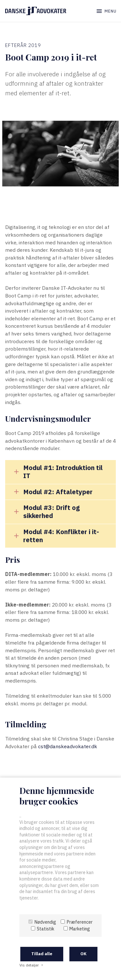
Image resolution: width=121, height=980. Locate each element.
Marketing (80, 929)
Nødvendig (45, 922)
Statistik (45, 929)
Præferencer (80, 922)
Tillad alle (42, 954)
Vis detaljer (32, 965)
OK (83, 954)
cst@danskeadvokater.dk (68, 746)
